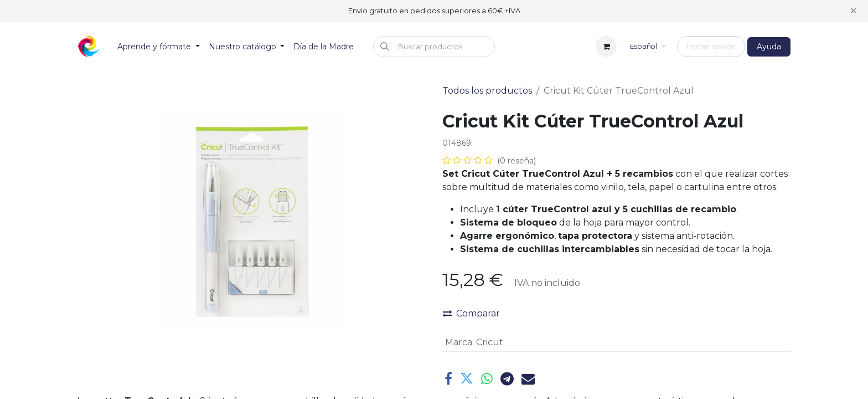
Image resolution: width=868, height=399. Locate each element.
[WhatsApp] (487, 378)
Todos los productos (487, 91)
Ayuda (769, 47)
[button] (434, 47)
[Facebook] (448, 378)
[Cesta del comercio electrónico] (606, 47)
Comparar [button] (471, 313)
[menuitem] (159, 47)
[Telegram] (507, 378)
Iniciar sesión (711, 47)
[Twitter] (467, 378)
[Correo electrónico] (528, 378)
